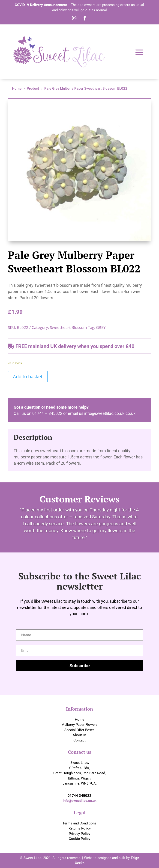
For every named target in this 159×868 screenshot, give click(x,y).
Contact (79, 740)
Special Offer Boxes (79, 730)
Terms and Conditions (79, 823)
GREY (101, 327)
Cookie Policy (79, 839)
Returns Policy (80, 828)
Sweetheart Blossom (68, 327)
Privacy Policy (79, 834)
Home (79, 720)
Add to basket (28, 376)
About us (80, 735)
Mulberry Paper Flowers (79, 725)
